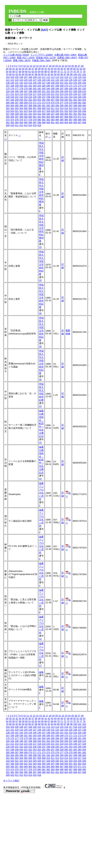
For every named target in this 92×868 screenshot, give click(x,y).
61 (30, 72)
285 (17, 105)
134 (66, 80)
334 (75, 111)
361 (35, 117)
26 (76, 66)
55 (10, 72)
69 (55, 72)
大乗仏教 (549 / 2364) (65, 55)
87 (33, 74)
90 (42, 74)
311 (53, 108)
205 (62, 91)
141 (17, 83)
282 (84, 103)
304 (21, 108)
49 (71, 69)
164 (39, 86)
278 (66, 103)
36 (30, 69)
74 (71, 72)
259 (62, 100)
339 (17, 114)
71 (62, 72)
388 (75, 120)
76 (78, 72)
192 (84, 89)
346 (48, 114)
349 (62, 114)
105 (17, 77)
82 (17, 74)
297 (71, 105)
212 (12, 94)
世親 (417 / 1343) (26, 58)
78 (84, 72)
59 (23, 72)
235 (35, 97)
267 (17, 103)
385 (62, 120)
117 (71, 77)
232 (21, 97)
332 (66, 111)
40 (42, 69)
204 (57, 91)
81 (13, 74)
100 (75, 74)
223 (62, 94)
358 (21, 117)
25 (73, 66)
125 (26, 80)
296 (66, 105)
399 (44, 122)
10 (24, 66)
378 (30, 120)
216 (30, 94)
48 (68, 69)
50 (74, 69)
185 (53, 89)
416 (39, 125)
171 (71, 86)
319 (8, 111)
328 (48, 111)
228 (84, 94)
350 (66, 114)
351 (71, 114)
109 (35, 77)
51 (78, 69)
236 (39, 97)
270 (30, 103)
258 (57, 100)
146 (39, 83)
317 (80, 108)
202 (48, 91)
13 (34, 66)
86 (30, 74)
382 (48, 120)
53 (84, 69)
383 (53, 120)
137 (80, 80)
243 (71, 97)
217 (35, 94)
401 (53, 122)
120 (84, 77)
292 (48, 105)
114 (57, 77)
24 (69, 66)
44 (55, 69)
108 (30, 77)
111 (44, 77)
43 (52, 69)
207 (71, 91)
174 (84, 86)
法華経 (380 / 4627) (67, 58)
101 (80, 74)
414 (30, 125)
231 (17, 97)
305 (26, 108)
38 (36, 69)
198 (30, 91)
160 (21, 86)
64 (39, 72)
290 (39, 105)
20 (57, 66)
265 (8, 103)
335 (80, 111)
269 (26, 103)
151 (62, 83)
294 (57, 105)
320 (12, 111)
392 (12, 122)
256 (48, 100)
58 (20, 72)
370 (75, 117)
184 (48, 89)
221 (53, 94)
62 (33, 72)
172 (75, 86)
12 (31, 66)
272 (39, 103)
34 (23, 69)
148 (48, 83)
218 (39, 94)
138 (84, 80)
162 (30, 86)
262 (75, 100)
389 (80, 120)
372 (84, 117)
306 (30, 108)
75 (74, 72)
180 (30, 89)
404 (66, 122)
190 (75, 89)
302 (12, 108)
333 (71, 111)
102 (84, 74)
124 (21, 80)
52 (81, 69)
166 (48, 86)
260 (66, 100)
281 (80, 103)
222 (57, 94)
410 (12, 125)
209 (80, 91)
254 (39, 100)
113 (53, 77)
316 (75, 108)
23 (66, 66)
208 (75, 91)
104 (12, 77)
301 (8, 108)
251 (26, 100)
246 (84, 97)
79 (7, 74)
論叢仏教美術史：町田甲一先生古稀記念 (41, 423)
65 (42, 72)
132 (57, 80)
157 (8, 86)
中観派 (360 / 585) (41, 60)
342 (30, 114)
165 (44, 86)
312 (57, 108)
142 (21, 83)
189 (71, 89)
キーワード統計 (11, 781)
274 (48, 103)
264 (84, 100)
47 (65, 69)
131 (53, 80)
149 (53, 83)
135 (71, 80)
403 (62, 122)
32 (17, 69)
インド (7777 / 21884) (42, 55)
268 (21, 103)
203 (53, 91)
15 (40, 66)
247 (8, 100)
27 (79, 66)
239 (53, 97)
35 (26, 69)
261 (71, 100)
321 (17, 111)
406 (75, 122)
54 (7, 72)
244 (75, 97)
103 (8, 77)
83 (20, 74)
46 (62, 69)
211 (8, 94)
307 (35, 108)
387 (71, 120)
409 (8, 125)
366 (57, 117)
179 (26, 89)
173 (80, 86)
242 (66, 97)
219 (44, 94)
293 (53, 105)
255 (44, 100)
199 (35, 91)
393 (17, 122)
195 (17, 91)
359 (26, 117)
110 (39, 77)
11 (28, 66)
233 (26, 97)
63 (36, 72)
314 (66, 108)
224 (66, 94)
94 (55, 74)
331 (62, 111)
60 (26, 72)
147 (44, 83)
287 (26, 105)
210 (84, 91)
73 (68, 72)
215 (26, 94)
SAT (44, 30)
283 (8, 105)
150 (57, 83)
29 (7, 69)
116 (66, 77)
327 (44, 111)
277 (62, 103)
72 (65, 72)
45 (58, 69)
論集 (41, 672)
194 (12, 91)
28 (82, 66)
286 (21, 105)
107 (26, 77)
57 (17, 72)
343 (35, 114)
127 (35, 80)
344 (39, 114)
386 (66, 120)
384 (57, 120)
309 (44, 108)
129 (44, 80)
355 (8, 117)
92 (49, 74)
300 (84, 105)
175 (8, 89)
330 (57, 111)
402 (57, 122)
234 (30, 97)
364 (48, 117)
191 (80, 89)
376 (21, 120)
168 (57, 86)
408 (84, 122)
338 (12, 114)
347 (53, 114)
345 (44, 114)
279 (71, 103)
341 (26, 114)
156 (84, 83)
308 (39, 108)
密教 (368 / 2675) (22, 60)
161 (26, 86)
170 (66, 86)
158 (12, 86)
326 (39, 111)
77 (81, 72)
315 (71, 108)
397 (35, 122)
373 (8, 120)
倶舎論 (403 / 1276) (46, 58)
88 (36, 74)
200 (39, 91)
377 (26, 120)
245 (80, 97)
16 (44, 66)
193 (8, 91)
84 (23, 74)
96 (62, 74)
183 (44, 89)
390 (84, 120)
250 (21, 100)
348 (57, 114)
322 (21, 111)
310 (48, 108)
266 (12, 103)
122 (12, 80)
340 (21, 114)
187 (62, 89)
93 (52, 74)
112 (48, 77)
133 (62, 80)
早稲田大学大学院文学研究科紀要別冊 (41, 156)
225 (71, 94)
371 (80, 117)
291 (44, 105)
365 (53, 117)
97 (65, 74)
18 (50, 66)
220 (48, 94)
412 (21, 125)
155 (80, 83)
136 (75, 80)
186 (57, 89)
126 (30, 80)
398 (39, 122)
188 (66, 89)
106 (21, 77)
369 (71, 117)
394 (21, 122)
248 (12, 100)
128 (39, 80)
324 (30, 111)
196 (21, 91)
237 (44, 97)
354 (84, 114)
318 (84, 108)
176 (12, 89)
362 (39, 117)
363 (44, 117)
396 (30, 122)
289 (35, 105)
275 (53, 103)
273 (44, 103)
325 (35, 111)
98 (68, 74)
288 (30, 105)
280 (75, 103)
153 (71, 83)
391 (8, 122)
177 (17, 89)
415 (35, 125)
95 (58, 74)
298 (75, 105)
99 (71, 74)
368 (66, 117)
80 (10, 74)
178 (21, 89)
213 (17, 94)
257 (53, 100)
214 (21, 94)
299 (80, 105)
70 (58, 72)
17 (47, 66)
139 (8, 83)
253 (35, 100)
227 (80, 94)
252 (30, 100)
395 (26, 122)
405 (71, 122)
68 (52, 72)
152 (66, 83)
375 (17, 120)
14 (37, 66)
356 (12, 117)
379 (35, 120)
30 (10, 69)
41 (46, 69)
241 (62, 97)
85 (26, 74)
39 (39, 69)
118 (75, 77)
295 (62, 105)
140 (12, 83)
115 (62, 77)
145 (35, 83)
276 (57, 103)
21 (60, 66)
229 (8, 97)
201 (44, 91)
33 (20, 69)
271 (35, 103)
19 (53, 66)
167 (53, 86)
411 (17, 125)
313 (62, 108)
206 (66, 91)
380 (39, 120)
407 (80, 122)
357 (17, 117)
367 (62, 117)
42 (49, 69)
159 (17, 86)
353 (80, 114)
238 (48, 97)
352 (75, 114)
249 (17, 100)
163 (35, 86)
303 (17, 108)
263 (80, 100)
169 (62, 86)
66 (46, 72)
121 (8, 80)
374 (12, 120)
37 (33, 69)
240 (57, 97)
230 (12, 97)
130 (48, 80)
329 (53, 111)
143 (26, 83)
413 (26, 125)
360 (30, 117)
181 (35, 89)
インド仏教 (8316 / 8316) (16, 55)
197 (26, 91)
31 (13, 69)
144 (30, 83)
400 (48, 122)
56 (13, 72)
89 (39, 74)
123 (17, 80)
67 (49, 72)
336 (84, 111)
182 (39, 89)
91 (46, 74)
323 (26, 111)
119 (80, 77)
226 (75, 94)
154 (75, 83)
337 (8, 114)
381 (44, 120)
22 (63, 66)
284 (12, 105)
